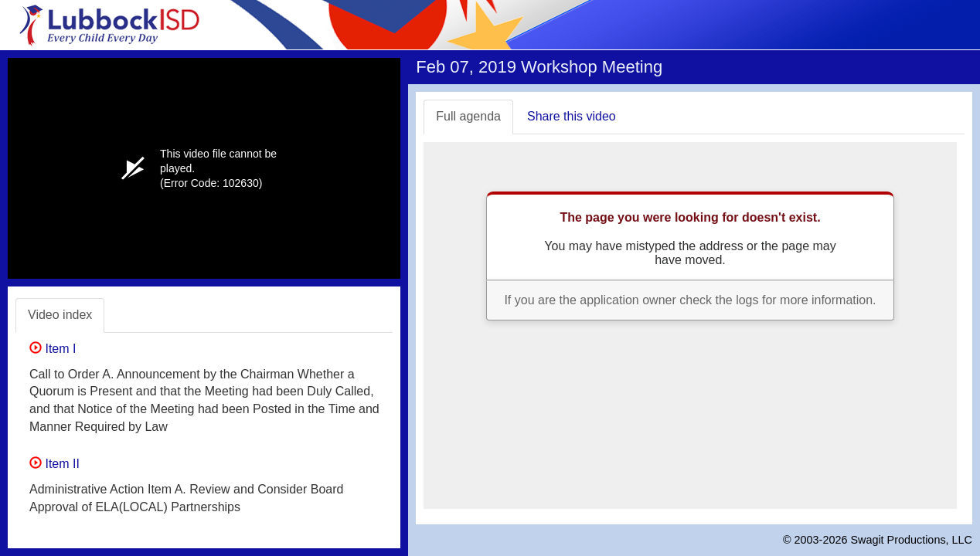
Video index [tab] (60, 315)
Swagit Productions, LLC (911, 540)
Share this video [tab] (572, 116)
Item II (54, 464)
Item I (53, 349)
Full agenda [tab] (468, 116)
